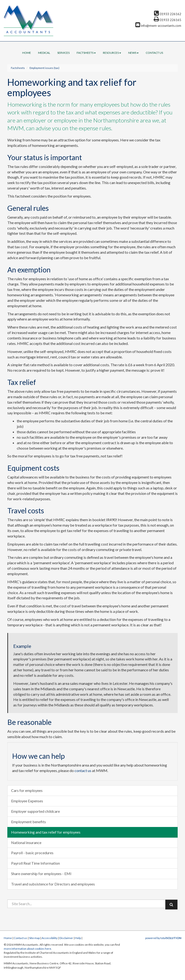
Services (63, 53)
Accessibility (50, 938)
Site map (34, 938)
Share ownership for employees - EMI (41, 874)
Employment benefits (29, 822)
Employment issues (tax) (44, 68)
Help (78, 938)
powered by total (163, 938)
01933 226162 (168, 14)
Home (27, 53)
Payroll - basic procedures (32, 853)
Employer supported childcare (35, 811)
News (133, 53)
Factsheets (86, 53)
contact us (83, 770)
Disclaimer (66, 938)
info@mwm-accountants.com (158, 26)
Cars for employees (27, 790)
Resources (112, 53)
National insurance (26, 842)
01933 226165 (167, 20)
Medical (44, 53)
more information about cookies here (27, 949)
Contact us (154, 53)
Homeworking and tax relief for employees (46, 832)
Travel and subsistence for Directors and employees (53, 884)
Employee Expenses (27, 801)
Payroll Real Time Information (35, 863)
